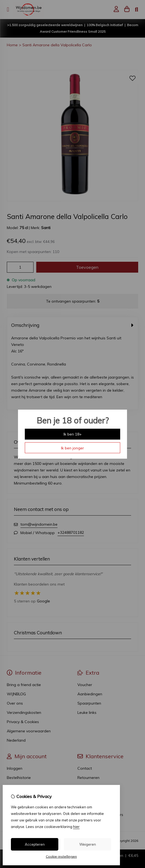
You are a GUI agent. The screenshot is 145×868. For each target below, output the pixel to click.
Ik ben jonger (72, 448)
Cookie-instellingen (61, 856)
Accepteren (35, 844)
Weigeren (88, 844)
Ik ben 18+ (73, 434)
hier (76, 827)
